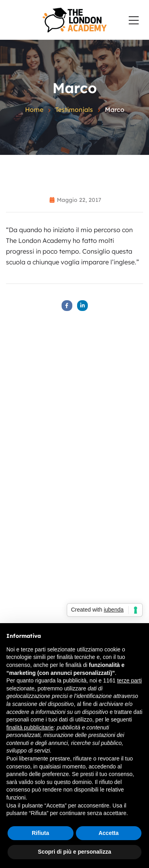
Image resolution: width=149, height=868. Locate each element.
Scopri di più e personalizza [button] (74, 852)
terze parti (130, 680)
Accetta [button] (109, 833)
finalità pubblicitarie (30, 727)
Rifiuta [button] (41, 833)
